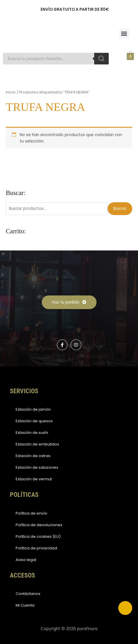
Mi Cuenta (25, 605)
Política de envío (31, 513)
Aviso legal (26, 560)
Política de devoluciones (39, 525)
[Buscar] (101, 59)
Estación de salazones (37, 467)
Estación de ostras (33, 456)
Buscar (120, 209)
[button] (124, 34)
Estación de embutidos (37, 444)
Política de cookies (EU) (38, 536)
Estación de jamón (33, 409)
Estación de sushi (32, 433)
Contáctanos (28, 594)
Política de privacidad (36, 548)
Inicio (11, 92)
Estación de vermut (34, 479)
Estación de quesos (34, 421)
